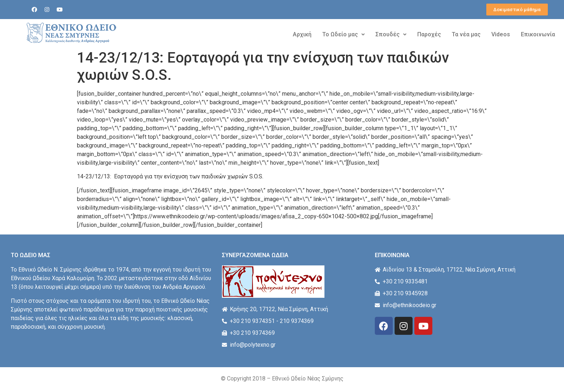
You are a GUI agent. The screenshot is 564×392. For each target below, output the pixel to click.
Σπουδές (391, 34)
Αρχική (302, 34)
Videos (501, 34)
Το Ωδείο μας (344, 34)
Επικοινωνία (538, 34)
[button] (517, 10)
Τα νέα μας (466, 34)
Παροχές (429, 34)
